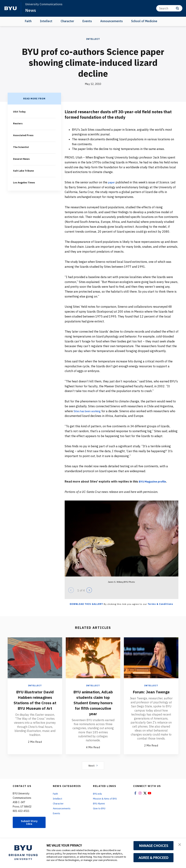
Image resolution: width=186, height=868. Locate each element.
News (31, 10)
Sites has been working (89, 411)
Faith (28, 21)
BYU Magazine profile (154, 481)
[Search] (169, 8)
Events (87, 21)
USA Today (20, 112)
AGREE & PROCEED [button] (154, 858)
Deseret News (22, 158)
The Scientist (21, 146)
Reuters (18, 123)
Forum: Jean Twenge (151, 692)
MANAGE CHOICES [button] (154, 846)
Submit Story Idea (29, 828)
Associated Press (24, 135)
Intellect (46, 21)
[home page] (11, 8)
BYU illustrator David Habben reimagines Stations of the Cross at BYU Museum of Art (35, 703)
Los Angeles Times (25, 181)
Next (93, 771)
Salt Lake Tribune (24, 170)
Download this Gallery (86, 604)
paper (112, 182)
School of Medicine (144, 21)
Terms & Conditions (160, 604)
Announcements (112, 21)
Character (67, 21)
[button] (180, 845)
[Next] (89, 590)
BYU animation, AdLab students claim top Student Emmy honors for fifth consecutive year (93, 705)
